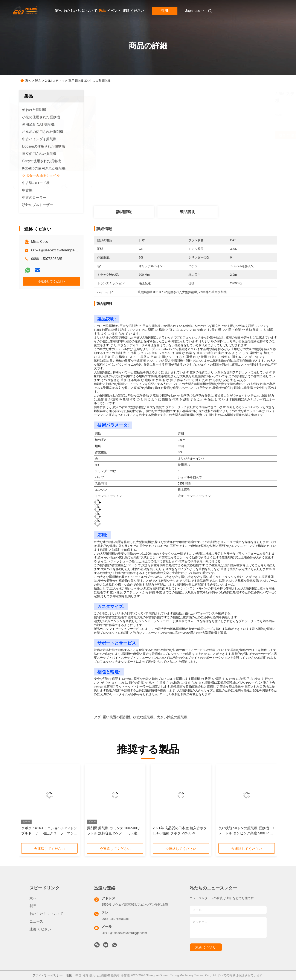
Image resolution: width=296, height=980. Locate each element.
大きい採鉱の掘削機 (172, 717)
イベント (114, 11)
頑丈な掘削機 (143, 717)
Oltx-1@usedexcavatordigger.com (57, 250)
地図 (69, 975)
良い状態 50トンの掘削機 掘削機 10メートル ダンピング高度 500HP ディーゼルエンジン (246, 831)
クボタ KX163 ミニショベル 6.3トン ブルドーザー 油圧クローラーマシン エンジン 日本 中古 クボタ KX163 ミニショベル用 (49, 831)
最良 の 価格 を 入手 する (211, 135)
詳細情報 (124, 212)
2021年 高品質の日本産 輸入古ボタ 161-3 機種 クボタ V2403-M (180, 831)
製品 (102, 11)
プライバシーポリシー (48, 975)
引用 (165, 11)
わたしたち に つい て (80, 11)
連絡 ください (133, 11)
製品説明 (188, 212)
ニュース (36, 921)
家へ (59, 11)
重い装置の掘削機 (116, 717)
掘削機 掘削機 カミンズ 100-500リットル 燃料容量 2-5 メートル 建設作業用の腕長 (114, 831)
